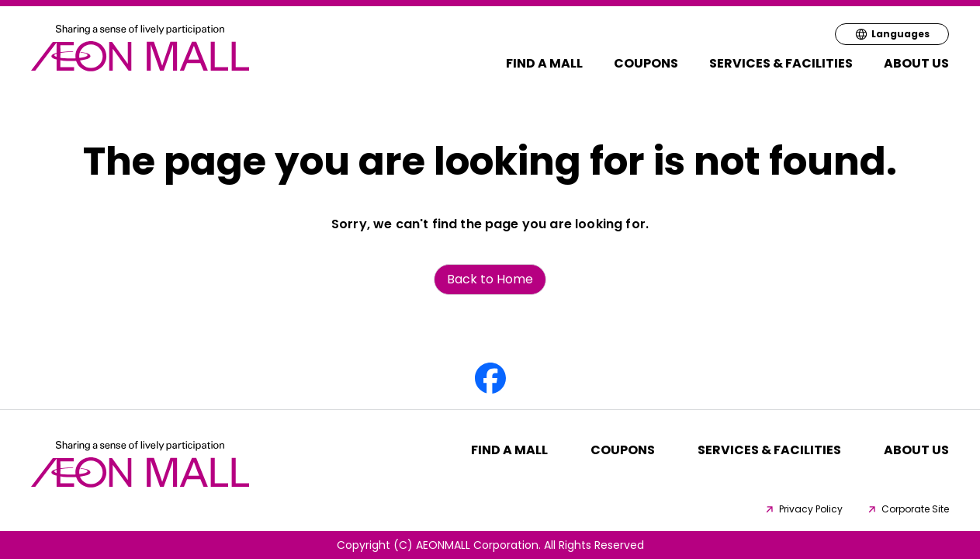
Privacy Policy (803, 509)
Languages (892, 34)
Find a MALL (544, 63)
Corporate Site (907, 509)
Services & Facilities (781, 63)
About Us (916, 63)
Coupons (646, 63)
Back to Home (490, 279)
